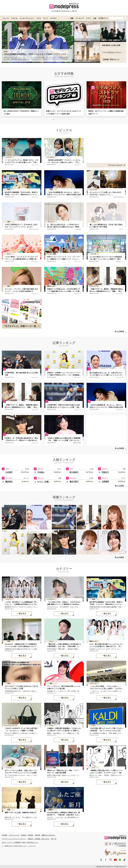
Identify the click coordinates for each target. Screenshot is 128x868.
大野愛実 (105, 482)
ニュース (6, 18)
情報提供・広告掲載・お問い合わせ (39, 839)
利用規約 (24, 835)
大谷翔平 (9, 472)
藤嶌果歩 (9, 482)
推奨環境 (31, 835)
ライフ (46, 18)
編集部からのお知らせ (48, 835)
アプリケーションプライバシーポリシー (14, 839)
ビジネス (53, 18)
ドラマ (88, 18)
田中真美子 (74, 472)
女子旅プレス (103, 18)
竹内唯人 (41, 472)
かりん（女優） (44, 482)
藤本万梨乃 (74, 482)
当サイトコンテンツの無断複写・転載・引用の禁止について (20, 842)
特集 (72, 18)
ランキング (80, 18)
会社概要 (5, 835)
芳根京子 (105, 472)
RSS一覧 (54, 839)
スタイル (14, 18)
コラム (39, 18)
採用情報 (37, 835)
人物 (95, 18)
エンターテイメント (27, 18)
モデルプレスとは (14, 835)
